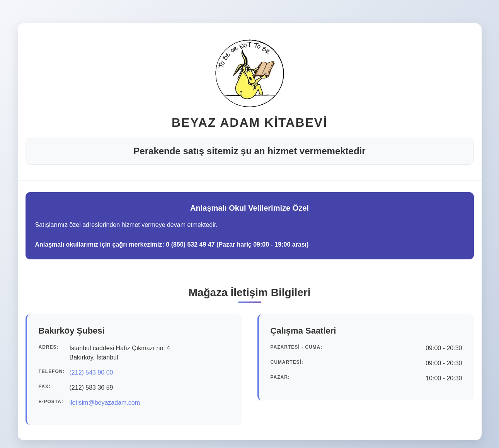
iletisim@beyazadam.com (105, 403)
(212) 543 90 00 (91, 372)
